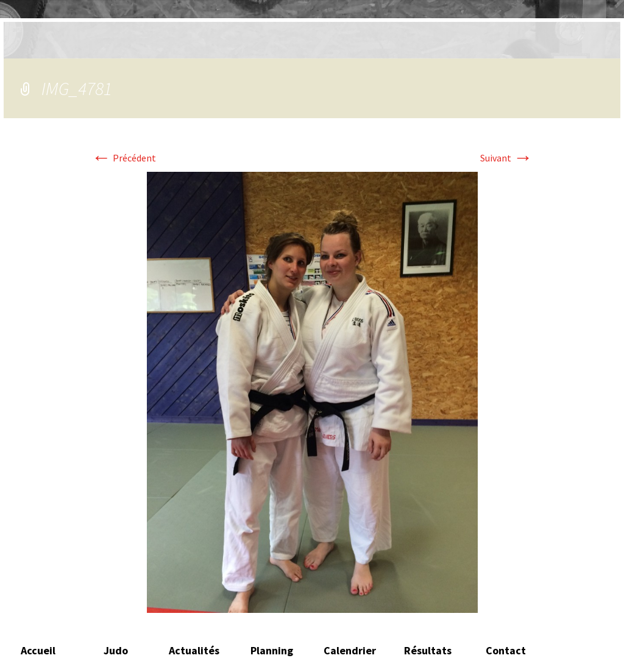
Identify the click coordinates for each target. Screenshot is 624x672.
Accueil (38, 650)
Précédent (124, 158)
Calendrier (350, 650)
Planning (272, 650)
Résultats (428, 650)
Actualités (194, 650)
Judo (116, 650)
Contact (506, 650)
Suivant (506, 158)
